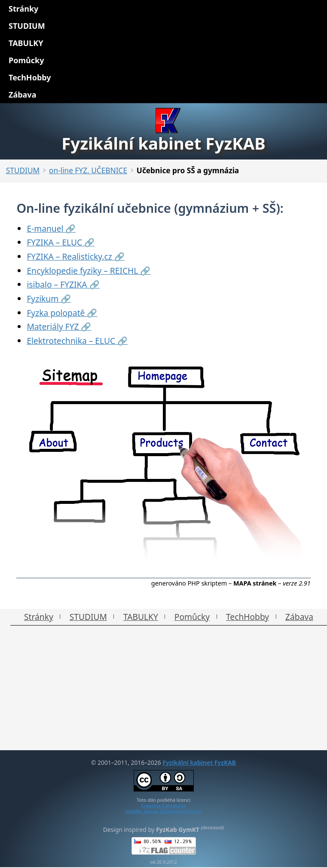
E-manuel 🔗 (51, 229)
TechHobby (248, 617)
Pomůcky (192, 617)
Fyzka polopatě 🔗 (62, 313)
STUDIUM (23, 170)
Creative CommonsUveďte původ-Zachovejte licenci (163, 808)
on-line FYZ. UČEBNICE (88, 170)
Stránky (39, 617)
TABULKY (141, 617)
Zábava (299, 617)
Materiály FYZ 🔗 (59, 327)
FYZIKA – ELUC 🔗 (61, 242)
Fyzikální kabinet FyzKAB (199, 762)
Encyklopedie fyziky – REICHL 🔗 (89, 271)
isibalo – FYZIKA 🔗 (63, 284)
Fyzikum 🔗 (49, 299)
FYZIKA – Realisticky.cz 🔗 (75, 256)
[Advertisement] (163, 690)
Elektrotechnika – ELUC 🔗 (77, 341)
